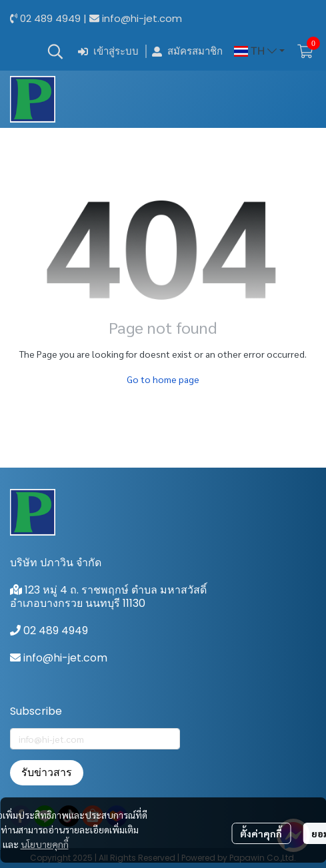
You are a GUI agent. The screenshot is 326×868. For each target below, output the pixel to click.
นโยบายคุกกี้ (45, 844)
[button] (55, 51)
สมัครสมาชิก (187, 52)
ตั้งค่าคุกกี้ (261, 833)
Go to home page (163, 379)
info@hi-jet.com (142, 18)
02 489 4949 (50, 18)
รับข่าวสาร (47, 772)
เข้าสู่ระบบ (108, 52)
